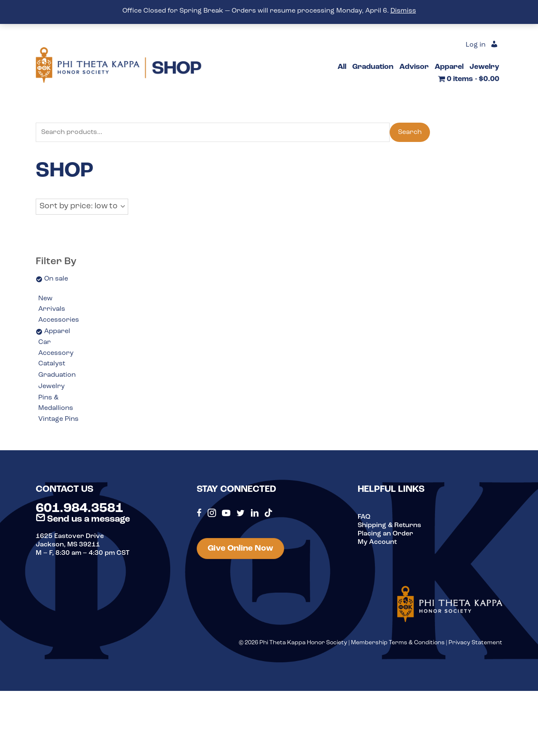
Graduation (57, 375)
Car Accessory (56, 348)
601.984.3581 (79, 509)
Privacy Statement (475, 643)
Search (410, 132)
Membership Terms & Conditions (398, 643)
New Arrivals (52, 304)
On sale (56, 279)
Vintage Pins (58, 419)
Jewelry (51, 386)
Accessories (59, 320)
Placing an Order (385, 534)
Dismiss (403, 11)
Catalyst (52, 364)
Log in (476, 45)
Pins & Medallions (56, 403)
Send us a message (83, 519)
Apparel (57, 331)
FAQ (364, 517)
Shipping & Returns (389, 525)
